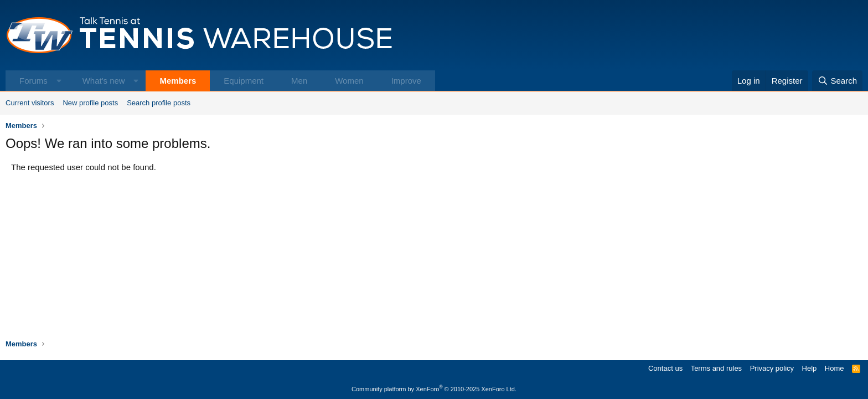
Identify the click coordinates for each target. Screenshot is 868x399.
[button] (59, 81)
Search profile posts (159, 103)
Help (810, 368)
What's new (104, 81)
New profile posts (90, 103)
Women (349, 81)
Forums (33, 81)
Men (299, 81)
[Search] (837, 81)
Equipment (244, 81)
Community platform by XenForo (434, 389)
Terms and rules (716, 368)
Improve (406, 81)
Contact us (665, 368)
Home (835, 368)
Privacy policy (772, 368)
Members (178, 81)
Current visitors (30, 103)
